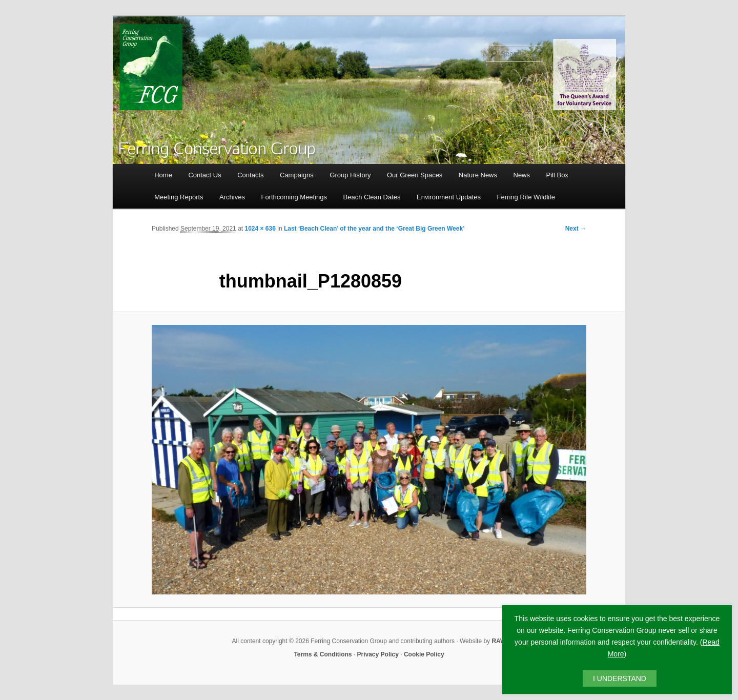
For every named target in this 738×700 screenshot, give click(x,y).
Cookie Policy (424, 654)
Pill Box (557, 175)
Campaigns (297, 175)
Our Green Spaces (415, 175)
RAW (499, 641)
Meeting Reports (179, 197)
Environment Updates (449, 197)
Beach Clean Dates (372, 197)
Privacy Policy (378, 654)
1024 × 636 (260, 229)
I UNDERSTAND (620, 678)
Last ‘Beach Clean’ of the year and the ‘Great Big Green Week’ (374, 229)
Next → (576, 229)
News (522, 175)
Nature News (478, 175)
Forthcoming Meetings (294, 197)
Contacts (250, 175)
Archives (232, 197)
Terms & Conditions (323, 654)
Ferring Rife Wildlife (526, 197)
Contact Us (204, 175)
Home (163, 175)
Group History (350, 175)
